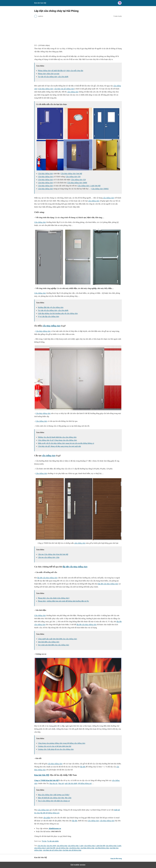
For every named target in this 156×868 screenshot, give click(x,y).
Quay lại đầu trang (116, 859)
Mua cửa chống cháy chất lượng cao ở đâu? (54, 795)
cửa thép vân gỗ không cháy (72, 850)
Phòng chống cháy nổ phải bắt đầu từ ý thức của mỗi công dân (61, 71)
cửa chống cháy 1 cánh (76, 846)
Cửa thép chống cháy (45, 174)
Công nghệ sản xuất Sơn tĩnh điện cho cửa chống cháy (57, 639)
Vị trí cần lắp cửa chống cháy (49, 316)
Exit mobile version (78, 865)
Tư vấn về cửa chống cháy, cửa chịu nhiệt (53, 77)
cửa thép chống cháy (46, 89)
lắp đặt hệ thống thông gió (50, 813)
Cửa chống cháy (40, 222)
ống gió (61, 783)
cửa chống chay (62, 846)
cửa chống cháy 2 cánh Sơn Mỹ (45, 848)
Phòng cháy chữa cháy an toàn (49, 74)
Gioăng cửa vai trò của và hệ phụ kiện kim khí (55, 746)
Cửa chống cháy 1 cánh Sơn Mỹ (89, 186)
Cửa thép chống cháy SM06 (77, 183)
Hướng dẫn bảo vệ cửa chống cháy (51, 307)
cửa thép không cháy (102, 848)
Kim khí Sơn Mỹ (42, 775)
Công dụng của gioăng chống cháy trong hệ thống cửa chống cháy (62, 743)
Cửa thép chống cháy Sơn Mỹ (71, 174)
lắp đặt (83, 767)
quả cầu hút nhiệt (71, 783)
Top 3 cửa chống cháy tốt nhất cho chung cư (54, 801)
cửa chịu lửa (42, 846)
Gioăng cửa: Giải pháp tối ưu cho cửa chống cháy (56, 749)
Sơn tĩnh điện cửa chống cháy (49, 642)
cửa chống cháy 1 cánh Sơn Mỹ (95, 846)
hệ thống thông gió (85, 783)
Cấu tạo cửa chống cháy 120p (49, 557)
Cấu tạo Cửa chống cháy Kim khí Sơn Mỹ (53, 554)
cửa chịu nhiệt (51, 846)
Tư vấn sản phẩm (53, 841)
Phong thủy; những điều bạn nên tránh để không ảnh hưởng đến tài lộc (63, 601)
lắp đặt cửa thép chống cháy (75, 567)
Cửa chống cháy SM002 (100, 189)
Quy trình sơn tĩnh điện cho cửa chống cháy (54, 645)
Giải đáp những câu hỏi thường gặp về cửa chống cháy (58, 313)
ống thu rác (54, 783)
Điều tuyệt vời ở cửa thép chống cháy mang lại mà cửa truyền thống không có (66, 443)
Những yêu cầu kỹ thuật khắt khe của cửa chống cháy (57, 437)
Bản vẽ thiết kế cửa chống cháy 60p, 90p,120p (55, 798)
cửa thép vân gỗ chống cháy (64, 89)
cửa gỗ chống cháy (62, 848)
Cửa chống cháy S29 (78, 180)
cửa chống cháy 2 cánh (113, 846)
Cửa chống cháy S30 (73, 177)
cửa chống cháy (73, 92)
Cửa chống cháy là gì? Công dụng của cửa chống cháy (57, 440)
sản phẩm (47, 818)
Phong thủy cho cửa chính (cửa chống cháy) (54, 598)
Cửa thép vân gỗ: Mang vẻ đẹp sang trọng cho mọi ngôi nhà (59, 446)
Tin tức (44, 841)
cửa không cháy (74, 848)
